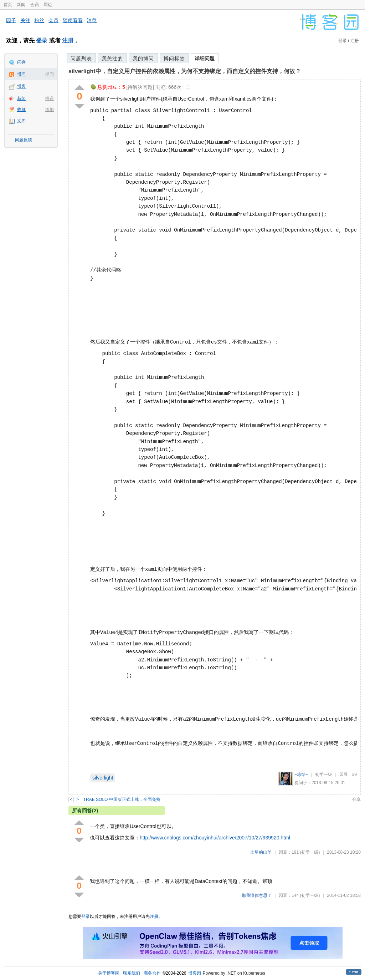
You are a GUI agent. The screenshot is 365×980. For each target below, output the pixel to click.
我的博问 (143, 59)
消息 (92, 20)
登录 (42, 40)
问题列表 (81, 59)
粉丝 (39, 20)
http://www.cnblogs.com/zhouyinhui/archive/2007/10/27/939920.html (215, 838)
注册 (68, 40)
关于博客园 (109, 973)
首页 (8, 5)
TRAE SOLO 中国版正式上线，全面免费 (122, 799)
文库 (21, 121)
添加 (50, 110)
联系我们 (132, 973)
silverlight (103, 778)
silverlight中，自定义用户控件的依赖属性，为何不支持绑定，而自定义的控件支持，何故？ (185, 71)
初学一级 (324, 775)
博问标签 (174, 59)
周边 (48, 5)
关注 (25, 20)
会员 (35, 5)
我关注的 (112, 59)
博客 (21, 86)
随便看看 (73, 20)
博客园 (195, 973)
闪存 (21, 62)
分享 (356, 799)
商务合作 (152, 973)
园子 (11, 20)
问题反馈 (24, 140)
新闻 (21, 5)
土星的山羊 (261, 852)
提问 (50, 74)
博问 (21, 74)
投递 (50, 98)
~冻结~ (301, 775)
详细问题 (205, 59)
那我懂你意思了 (257, 895)
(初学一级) (310, 852)
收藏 (21, 110)
